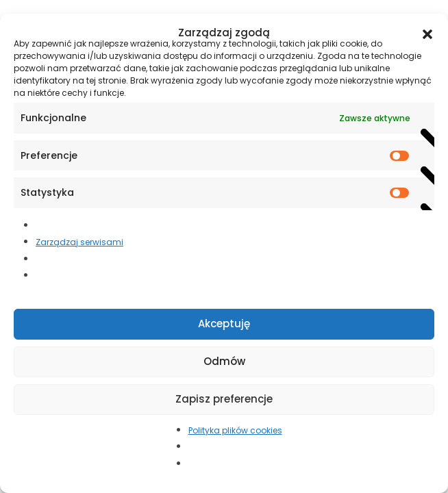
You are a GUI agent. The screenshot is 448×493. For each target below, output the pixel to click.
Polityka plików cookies (235, 430)
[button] (427, 33)
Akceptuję (224, 324)
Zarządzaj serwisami (79, 242)
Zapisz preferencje (224, 399)
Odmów (224, 361)
